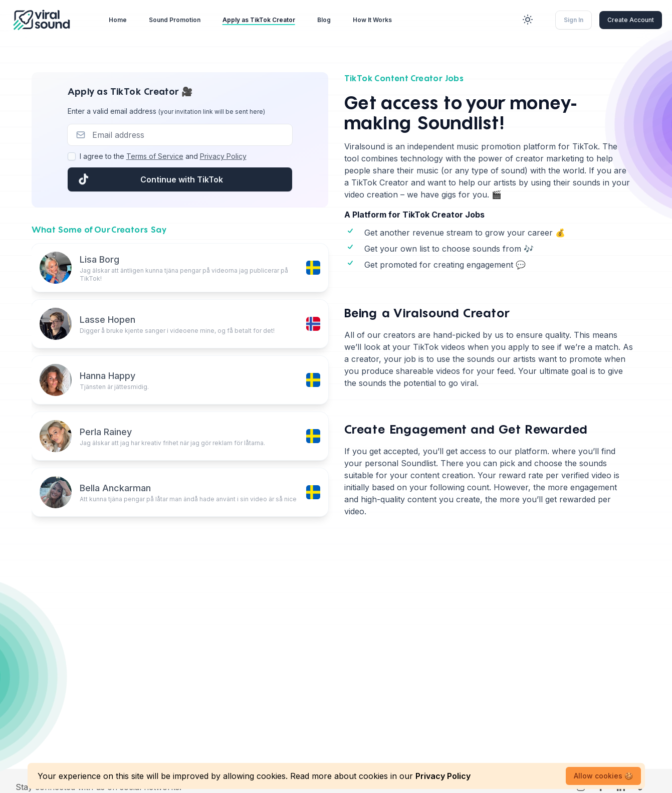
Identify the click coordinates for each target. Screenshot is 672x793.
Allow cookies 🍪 (603, 776)
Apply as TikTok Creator (259, 20)
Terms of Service (155, 156)
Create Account (631, 20)
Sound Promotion (175, 20)
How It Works (372, 20)
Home (118, 20)
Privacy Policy (223, 156)
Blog (324, 20)
